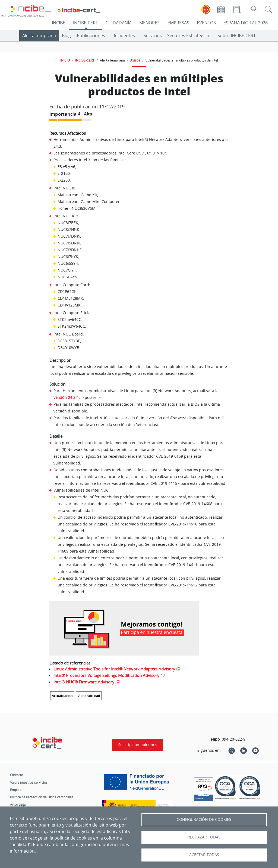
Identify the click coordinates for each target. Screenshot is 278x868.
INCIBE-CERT (86, 23)
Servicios (153, 36)
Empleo (16, 790)
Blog (66, 36)
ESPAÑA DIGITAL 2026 (246, 23)
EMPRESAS (178, 23)
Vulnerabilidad (89, 696)
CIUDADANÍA (119, 23)
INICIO (65, 60)
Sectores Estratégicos (189, 36)
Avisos (135, 60)
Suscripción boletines (138, 745)
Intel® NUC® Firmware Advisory (84, 682)
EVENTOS (206, 23)
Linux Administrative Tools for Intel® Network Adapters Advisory (114, 669)
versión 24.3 (64, 397)
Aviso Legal (18, 804)
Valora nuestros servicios (29, 782)
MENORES (149, 23)
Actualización (62, 696)
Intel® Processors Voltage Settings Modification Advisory (106, 675)
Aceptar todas (204, 855)
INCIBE (59, 23)
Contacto (17, 775)
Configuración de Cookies (204, 819)
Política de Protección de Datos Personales (42, 797)
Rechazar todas (204, 837)
